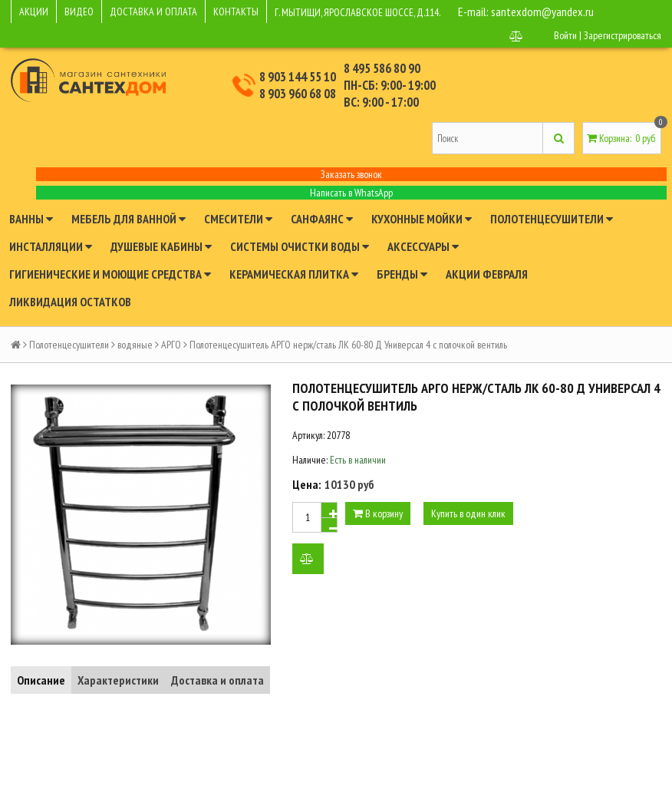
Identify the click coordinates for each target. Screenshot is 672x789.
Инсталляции (51, 246)
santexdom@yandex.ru (542, 12)
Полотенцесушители (552, 219)
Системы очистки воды (300, 246)
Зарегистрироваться (623, 35)
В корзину (378, 513)
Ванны (31, 219)
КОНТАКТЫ (236, 12)
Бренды (402, 274)
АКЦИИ (34, 12)
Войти (565, 35)
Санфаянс (322, 219)
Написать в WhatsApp (351, 193)
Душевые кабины (161, 246)
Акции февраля (487, 274)
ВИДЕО (79, 12)
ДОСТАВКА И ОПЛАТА (153, 12)
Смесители (238, 219)
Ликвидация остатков (70, 302)
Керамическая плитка (294, 274)
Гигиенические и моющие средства (110, 274)
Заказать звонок (351, 174)
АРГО (171, 345)
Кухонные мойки (422, 219)
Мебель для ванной (128, 219)
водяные (135, 345)
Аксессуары (423, 246)
